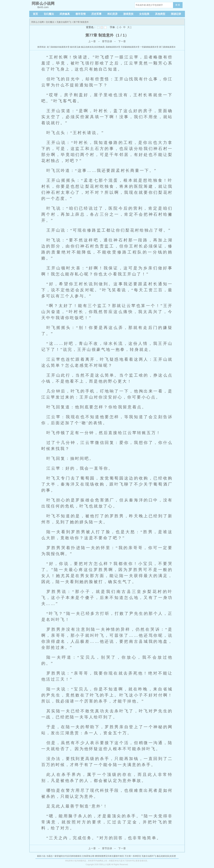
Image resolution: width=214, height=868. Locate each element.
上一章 (92, 41)
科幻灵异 (112, 14)
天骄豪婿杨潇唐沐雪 (130, 47)
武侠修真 (65, 14)
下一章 (122, 41)
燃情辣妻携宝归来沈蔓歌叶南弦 (109, 856)
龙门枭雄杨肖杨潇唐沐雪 (58, 47)
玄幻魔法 (49, 14)
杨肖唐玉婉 (75, 47)
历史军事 (96, 14)
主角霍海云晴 (88, 856)
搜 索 (178, 5)
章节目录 (107, 41)
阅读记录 (176, 14)
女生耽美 (144, 14)
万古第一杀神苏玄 (133, 856)
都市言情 (81, 14)
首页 (35, 14)
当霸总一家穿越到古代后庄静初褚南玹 (64, 856)
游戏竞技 (128, 14)
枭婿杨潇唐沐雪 (113, 47)
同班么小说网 (37, 22)
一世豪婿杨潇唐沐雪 (149, 47)
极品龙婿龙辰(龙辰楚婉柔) (93, 47)
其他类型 (160, 14)
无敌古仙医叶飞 (64, 22)
